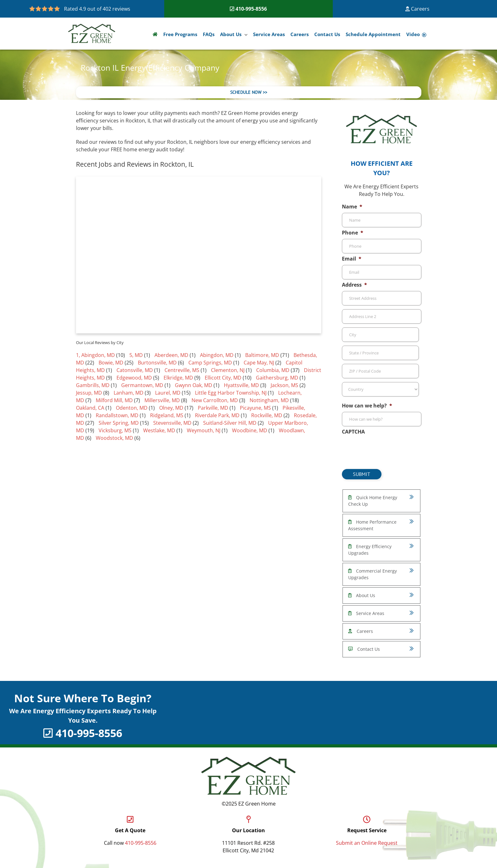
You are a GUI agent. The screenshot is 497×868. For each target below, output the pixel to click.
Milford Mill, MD (114, 400)
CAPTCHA (353, 432)
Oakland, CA (90, 408)
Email (352, 259)
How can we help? (367, 406)
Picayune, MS (255, 408)
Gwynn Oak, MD (194, 385)
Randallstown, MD (117, 415)
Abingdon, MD (217, 355)
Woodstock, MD (114, 438)
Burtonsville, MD (157, 363)
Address (354, 285)
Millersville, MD (162, 400)
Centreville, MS (182, 370)
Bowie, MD (111, 363)
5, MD (136, 355)
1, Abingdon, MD (95, 355)
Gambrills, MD (93, 385)
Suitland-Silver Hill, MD (230, 423)
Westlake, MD (159, 430)
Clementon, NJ (228, 370)
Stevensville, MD (172, 423)
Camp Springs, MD (210, 363)
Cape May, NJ (259, 363)
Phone (353, 233)
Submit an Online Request (367, 843)
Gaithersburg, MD (277, 378)
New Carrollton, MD (215, 400)
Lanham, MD (129, 393)
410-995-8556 (251, 9)
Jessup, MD (89, 393)
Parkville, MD (213, 408)
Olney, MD (171, 408)
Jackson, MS (284, 385)
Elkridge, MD (178, 378)
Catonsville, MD (135, 370)
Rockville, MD (267, 415)
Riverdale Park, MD (217, 415)
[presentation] (390, 450)
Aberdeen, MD (171, 355)
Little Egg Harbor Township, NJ (231, 393)
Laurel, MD (168, 393)
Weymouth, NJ (204, 430)
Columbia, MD (273, 370)
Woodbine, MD (250, 430)
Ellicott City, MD (223, 378)
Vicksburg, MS (115, 430)
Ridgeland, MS (167, 415)
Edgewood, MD (134, 378)
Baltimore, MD (262, 355)
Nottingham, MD (269, 400)
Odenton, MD (132, 408)
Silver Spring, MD (119, 423)
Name (352, 207)
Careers (417, 9)
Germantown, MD (142, 385)
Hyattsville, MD (241, 385)
